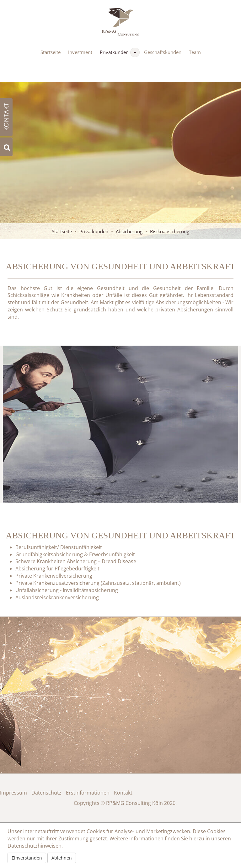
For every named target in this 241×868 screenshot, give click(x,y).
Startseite (51, 52)
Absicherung (129, 231)
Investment (80, 52)
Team (195, 52)
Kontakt (123, 793)
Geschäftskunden (163, 52)
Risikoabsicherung (170, 231)
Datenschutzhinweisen (35, 846)
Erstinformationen (88, 793)
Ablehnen (62, 858)
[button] (135, 52)
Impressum (13, 793)
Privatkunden (114, 52)
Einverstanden (27, 858)
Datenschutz (46, 793)
